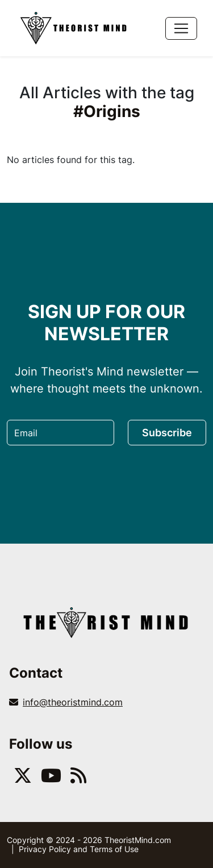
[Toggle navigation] (181, 28)
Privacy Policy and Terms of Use (79, 849)
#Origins (107, 111)
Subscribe (167, 433)
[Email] (60, 433)
